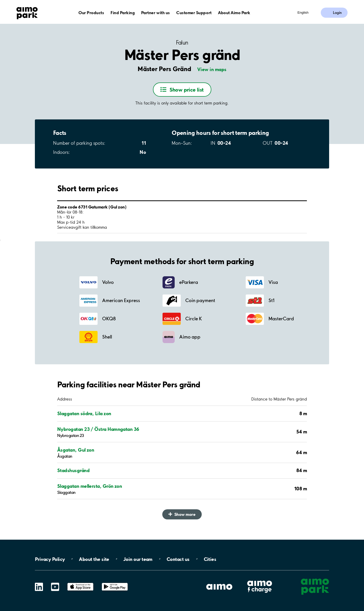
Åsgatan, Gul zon (76, 450)
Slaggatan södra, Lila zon (84, 413)
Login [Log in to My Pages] (337, 13)
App (80, 583)
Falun (182, 43)
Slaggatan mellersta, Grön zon (89, 486)
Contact (178, 559)
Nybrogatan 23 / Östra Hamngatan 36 (98, 429)
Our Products (91, 13)
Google (115, 583)
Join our (138, 559)
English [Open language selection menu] (303, 13)
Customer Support (194, 13)
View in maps (212, 69)
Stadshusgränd (73, 470)
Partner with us (155, 13)
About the (94, 559)
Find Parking (122, 13)
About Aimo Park (234, 13)
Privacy (50, 559)
